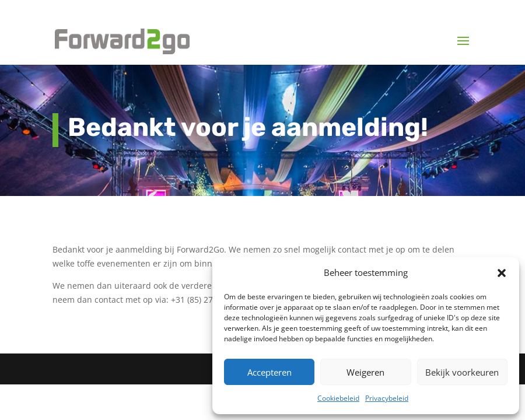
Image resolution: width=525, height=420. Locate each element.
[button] (502, 273)
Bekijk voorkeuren (462, 372)
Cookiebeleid (338, 398)
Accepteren (269, 372)
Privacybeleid (387, 398)
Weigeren (365, 372)
